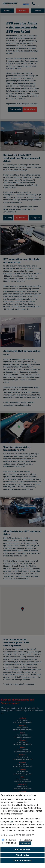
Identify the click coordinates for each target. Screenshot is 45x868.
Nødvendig (11, 840)
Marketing (11, 843)
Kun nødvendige (22, 849)
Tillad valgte (22, 855)
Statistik (28, 840)
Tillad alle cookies (23, 861)
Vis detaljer (25, 843)
